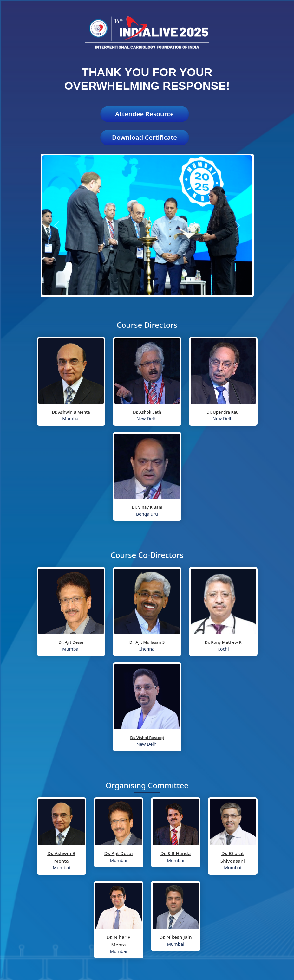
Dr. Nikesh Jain (176, 937)
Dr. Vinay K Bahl (147, 507)
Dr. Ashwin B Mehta (71, 412)
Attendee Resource (144, 114)
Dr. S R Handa (176, 853)
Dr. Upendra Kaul (223, 412)
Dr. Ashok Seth (147, 412)
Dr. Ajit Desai (71, 642)
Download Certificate (144, 137)
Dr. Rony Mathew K (223, 642)
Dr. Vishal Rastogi (147, 738)
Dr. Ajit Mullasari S (147, 642)
